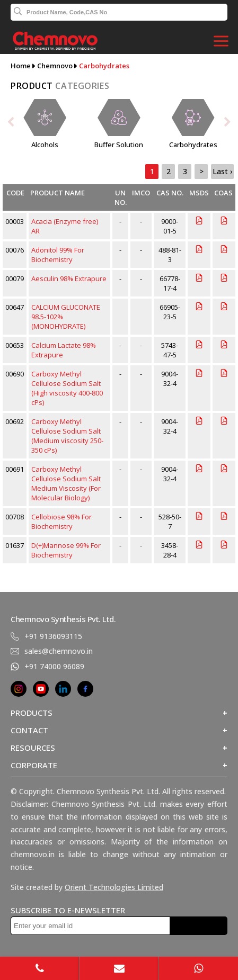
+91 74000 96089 (54, 666)
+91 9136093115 (53, 636)
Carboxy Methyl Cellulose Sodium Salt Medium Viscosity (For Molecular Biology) (66, 483)
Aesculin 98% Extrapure (69, 278)
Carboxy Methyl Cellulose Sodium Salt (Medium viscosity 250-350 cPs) (67, 436)
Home (21, 66)
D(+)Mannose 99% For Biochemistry (66, 550)
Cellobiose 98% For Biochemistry (61, 522)
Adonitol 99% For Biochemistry (58, 255)
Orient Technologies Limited (114, 887)
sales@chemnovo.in (59, 651)
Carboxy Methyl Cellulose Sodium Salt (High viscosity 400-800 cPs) (67, 388)
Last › (222, 171)
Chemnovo (55, 66)
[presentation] (13, 124)
